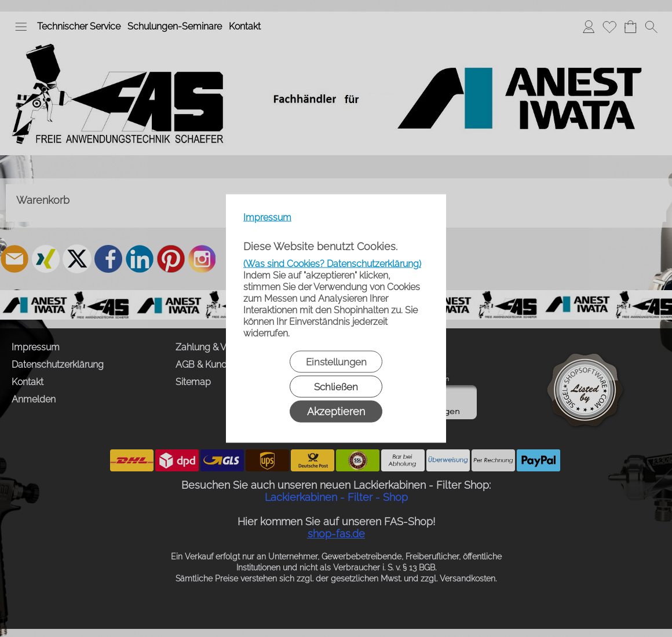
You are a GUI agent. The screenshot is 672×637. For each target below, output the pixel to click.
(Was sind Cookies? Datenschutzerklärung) (332, 264)
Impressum (267, 217)
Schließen (336, 387)
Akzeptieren (336, 411)
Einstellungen (336, 362)
